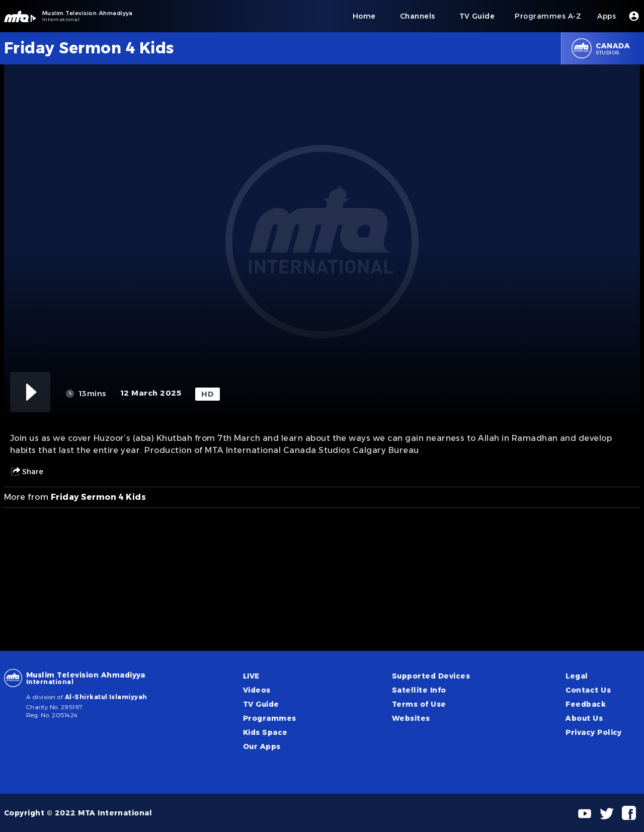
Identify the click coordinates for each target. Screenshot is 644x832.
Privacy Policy (594, 732)
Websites (411, 718)
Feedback (586, 704)
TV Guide (261, 704)
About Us (584, 718)
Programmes (270, 718)
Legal (577, 676)
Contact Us (588, 690)
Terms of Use (419, 704)
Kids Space (265, 732)
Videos (257, 690)
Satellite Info (419, 690)
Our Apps (262, 746)
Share (27, 472)
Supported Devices (431, 676)
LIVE (251, 676)
